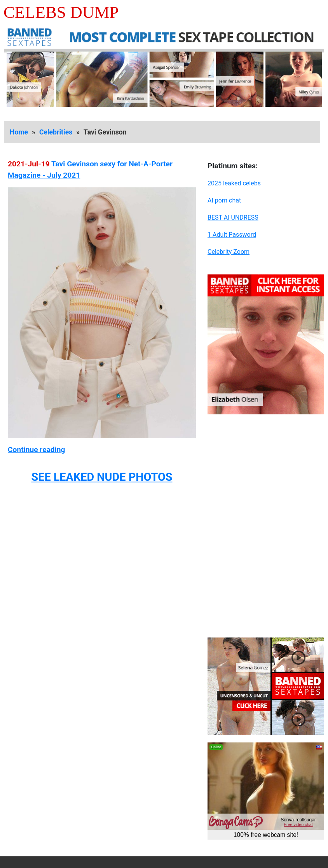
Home (19, 132)
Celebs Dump (61, 12)
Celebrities (56, 132)
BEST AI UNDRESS (233, 217)
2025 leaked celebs (234, 183)
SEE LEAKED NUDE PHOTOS (102, 477)
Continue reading (36, 450)
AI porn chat (224, 200)
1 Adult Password (232, 235)
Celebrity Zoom (229, 252)
